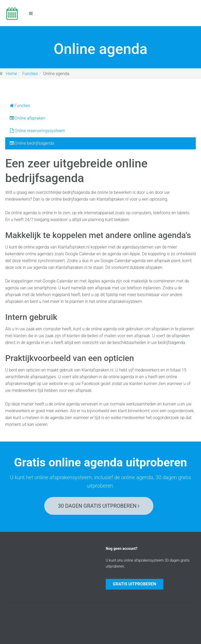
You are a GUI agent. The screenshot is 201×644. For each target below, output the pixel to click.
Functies (30, 74)
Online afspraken (27, 118)
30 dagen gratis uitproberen (99, 506)
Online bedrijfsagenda (32, 143)
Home (11, 74)
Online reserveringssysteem (37, 131)
